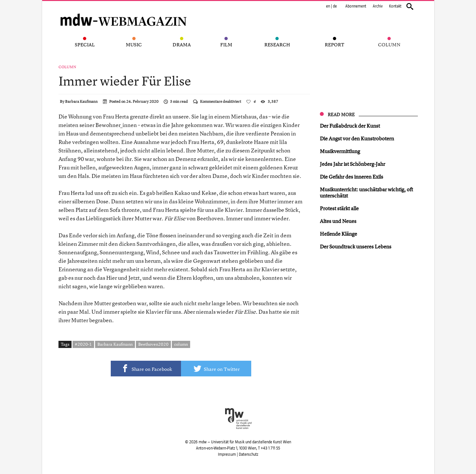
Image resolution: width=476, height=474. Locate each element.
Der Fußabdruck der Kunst (350, 126)
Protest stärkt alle (339, 208)
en (328, 6)
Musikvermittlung (340, 151)
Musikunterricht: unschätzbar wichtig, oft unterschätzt (366, 192)
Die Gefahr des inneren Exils (352, 177)
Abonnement (356, 6)
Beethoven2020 (153, 344)
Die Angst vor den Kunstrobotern (357, 138)
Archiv (378, 6)
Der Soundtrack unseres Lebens (356, 246)
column (181, 344)
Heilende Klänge (338, 234)
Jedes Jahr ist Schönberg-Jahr (353, 164)
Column (67, 67)
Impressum (227, 454)
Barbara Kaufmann (81, 102)
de (335, 6)
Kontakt (395, 6)
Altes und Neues (338, 221)
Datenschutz (248, 454)
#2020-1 (83, 344)
